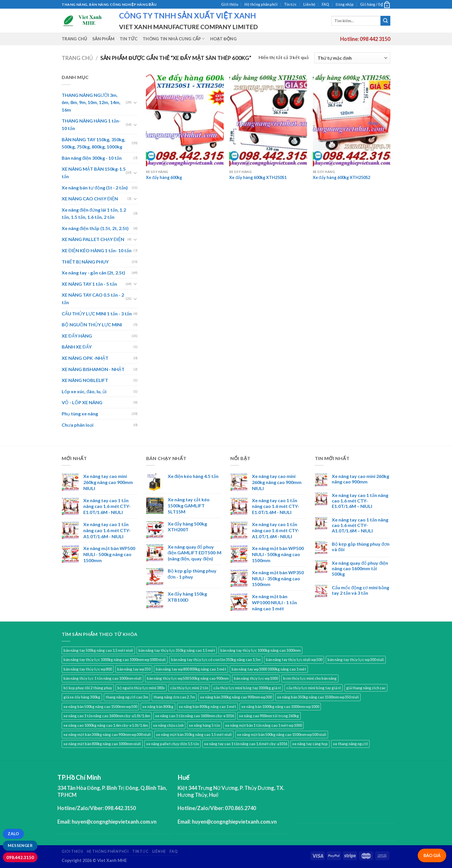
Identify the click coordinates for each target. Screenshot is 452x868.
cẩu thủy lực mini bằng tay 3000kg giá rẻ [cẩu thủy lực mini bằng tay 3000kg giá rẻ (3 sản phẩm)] (247, 688)
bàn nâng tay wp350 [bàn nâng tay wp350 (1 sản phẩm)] (134, 669)
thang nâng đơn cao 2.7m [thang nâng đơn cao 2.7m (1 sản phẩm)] (174, 697)
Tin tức (290, 4)
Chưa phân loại (78, 425)
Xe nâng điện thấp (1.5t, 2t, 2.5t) (95, 228)
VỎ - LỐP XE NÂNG (82, 402)
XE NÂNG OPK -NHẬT (85, 358)
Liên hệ (309, 4)
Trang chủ (74, 39)
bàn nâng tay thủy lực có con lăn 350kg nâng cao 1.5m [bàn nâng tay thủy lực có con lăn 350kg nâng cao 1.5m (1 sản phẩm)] (216, 660)
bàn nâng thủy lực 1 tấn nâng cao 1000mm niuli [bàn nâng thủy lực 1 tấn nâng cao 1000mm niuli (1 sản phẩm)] (102, 678)
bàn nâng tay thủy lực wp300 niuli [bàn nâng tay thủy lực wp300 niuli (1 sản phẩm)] (356, 660)
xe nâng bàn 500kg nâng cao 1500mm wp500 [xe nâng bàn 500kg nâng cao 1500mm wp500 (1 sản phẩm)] (100, 707)
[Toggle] (135, 102)
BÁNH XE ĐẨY (77, 347)
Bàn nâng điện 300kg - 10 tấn (92, 158)
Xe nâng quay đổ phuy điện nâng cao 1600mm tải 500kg (360, 568)
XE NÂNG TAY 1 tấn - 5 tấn (89, 284)
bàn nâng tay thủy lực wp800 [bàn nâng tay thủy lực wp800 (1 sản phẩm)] (88, 669)
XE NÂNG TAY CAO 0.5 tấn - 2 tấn (93, 299)
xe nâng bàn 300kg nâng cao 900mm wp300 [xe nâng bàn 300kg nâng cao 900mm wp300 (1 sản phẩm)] (236, 697)
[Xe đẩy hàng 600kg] (185, 120)
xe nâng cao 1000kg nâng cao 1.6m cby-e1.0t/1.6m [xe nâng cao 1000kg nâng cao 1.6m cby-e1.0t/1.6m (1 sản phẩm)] (106, 725)
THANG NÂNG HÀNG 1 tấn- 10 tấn (91, 124)
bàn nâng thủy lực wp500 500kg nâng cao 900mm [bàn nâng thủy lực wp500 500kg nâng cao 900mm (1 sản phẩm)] (188, 678)
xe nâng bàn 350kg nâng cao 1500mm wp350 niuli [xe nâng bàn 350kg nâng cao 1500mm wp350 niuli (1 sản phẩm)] (318, 697)
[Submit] (385, 21)
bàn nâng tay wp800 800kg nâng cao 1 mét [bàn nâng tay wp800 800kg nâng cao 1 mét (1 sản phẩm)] (191, 669)
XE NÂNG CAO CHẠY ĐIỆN (90, 198)
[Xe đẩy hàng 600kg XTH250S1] (268, 120)
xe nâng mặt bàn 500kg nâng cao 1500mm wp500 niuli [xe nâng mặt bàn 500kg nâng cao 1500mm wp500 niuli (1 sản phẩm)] (282, 735)
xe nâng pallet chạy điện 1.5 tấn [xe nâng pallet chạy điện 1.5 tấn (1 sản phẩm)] (173, 744)
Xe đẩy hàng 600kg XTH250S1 (258, 177)
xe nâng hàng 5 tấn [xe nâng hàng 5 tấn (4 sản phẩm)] (204, 725)
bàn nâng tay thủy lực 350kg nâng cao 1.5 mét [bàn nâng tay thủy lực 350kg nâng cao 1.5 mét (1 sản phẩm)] (177, 650)
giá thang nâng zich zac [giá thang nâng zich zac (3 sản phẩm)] (366, 688)
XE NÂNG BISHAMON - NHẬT (93, 369)
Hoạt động (223, 39)
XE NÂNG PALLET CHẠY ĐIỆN (93, 239)
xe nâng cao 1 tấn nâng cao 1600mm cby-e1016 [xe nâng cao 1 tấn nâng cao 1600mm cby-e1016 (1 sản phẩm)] (194, 716)
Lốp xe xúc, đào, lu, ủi (84, 391)
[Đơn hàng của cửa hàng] (352, 58)
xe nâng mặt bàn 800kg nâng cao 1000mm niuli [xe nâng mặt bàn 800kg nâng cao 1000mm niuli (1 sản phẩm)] (102, 744)
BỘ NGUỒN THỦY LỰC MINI (92, 324)
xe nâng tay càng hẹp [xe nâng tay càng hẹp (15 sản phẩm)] (310, 744)
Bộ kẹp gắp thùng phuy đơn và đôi (361, 547)
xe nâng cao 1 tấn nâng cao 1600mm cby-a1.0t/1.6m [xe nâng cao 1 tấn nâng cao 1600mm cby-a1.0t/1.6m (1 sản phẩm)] (107, 716)
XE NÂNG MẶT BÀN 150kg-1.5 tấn (94, 173)
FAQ (325, 4)
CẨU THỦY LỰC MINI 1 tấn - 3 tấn (97, 314)
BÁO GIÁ (432, 855)
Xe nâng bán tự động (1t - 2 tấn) (95, 188)
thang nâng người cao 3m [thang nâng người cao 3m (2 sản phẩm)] (127, 697)
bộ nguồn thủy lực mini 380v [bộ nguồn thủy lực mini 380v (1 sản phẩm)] (141, 688)
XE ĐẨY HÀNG (77, 336)
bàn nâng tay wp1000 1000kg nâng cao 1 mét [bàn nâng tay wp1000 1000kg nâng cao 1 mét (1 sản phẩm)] (269, 669)
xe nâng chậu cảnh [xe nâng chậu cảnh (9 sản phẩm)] (168, 725)
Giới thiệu (230, 4)
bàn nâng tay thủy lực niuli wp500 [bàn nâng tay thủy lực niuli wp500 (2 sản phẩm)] (294, 660)
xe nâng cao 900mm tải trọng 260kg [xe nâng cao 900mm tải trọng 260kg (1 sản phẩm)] (269, 716)
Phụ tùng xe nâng (80, 414)
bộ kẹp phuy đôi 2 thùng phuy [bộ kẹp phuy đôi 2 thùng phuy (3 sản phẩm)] (88, 688)
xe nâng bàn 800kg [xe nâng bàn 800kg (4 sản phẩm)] (158, 707)
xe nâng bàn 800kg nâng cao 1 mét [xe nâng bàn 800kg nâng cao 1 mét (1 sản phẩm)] (207, 707)
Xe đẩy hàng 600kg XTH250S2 (341, 177)
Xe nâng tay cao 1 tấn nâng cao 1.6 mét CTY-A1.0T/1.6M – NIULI (360, 525)
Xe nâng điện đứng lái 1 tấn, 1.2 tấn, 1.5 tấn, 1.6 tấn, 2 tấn (94, 213)
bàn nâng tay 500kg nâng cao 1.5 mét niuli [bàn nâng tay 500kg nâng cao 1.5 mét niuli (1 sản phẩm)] (98, 650)
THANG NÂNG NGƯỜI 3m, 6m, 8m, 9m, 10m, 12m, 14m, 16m (91, 102)
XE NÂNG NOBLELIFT (85, 380)
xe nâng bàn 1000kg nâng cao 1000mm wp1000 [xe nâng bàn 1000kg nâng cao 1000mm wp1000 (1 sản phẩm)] (280, 707)
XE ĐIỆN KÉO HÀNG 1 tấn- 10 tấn (97, 250)
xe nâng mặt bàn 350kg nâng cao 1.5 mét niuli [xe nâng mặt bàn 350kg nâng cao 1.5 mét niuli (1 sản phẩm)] (194, 735)
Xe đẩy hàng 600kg (164, 177)
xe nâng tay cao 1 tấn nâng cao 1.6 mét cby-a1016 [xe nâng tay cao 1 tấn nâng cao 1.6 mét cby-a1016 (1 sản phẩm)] (246, 744)
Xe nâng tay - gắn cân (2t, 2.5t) (93, 273)
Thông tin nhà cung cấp (174, 39)
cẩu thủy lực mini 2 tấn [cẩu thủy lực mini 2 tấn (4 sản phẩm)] (189, 688)
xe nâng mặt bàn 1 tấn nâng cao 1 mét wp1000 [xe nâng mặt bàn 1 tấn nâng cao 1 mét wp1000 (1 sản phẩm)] (263, 725)
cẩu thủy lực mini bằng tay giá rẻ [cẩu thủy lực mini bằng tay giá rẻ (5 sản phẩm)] (314, 688)
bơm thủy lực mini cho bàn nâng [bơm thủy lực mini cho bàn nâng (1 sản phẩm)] (310, 678)
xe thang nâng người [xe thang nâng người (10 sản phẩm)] (350, 744)
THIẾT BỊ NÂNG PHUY (85, 262)
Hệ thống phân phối (261, 4)
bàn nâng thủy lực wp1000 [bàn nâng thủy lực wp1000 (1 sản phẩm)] (256, 678)
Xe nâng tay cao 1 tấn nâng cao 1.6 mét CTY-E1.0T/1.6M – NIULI (360, 501)
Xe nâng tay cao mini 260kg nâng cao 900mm (360, 479)
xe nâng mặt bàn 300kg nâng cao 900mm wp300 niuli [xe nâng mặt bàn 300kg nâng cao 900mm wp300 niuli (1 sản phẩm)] (107, 735)
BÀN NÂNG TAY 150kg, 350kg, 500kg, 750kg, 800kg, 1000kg (94, 143)
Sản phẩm (103, 39)
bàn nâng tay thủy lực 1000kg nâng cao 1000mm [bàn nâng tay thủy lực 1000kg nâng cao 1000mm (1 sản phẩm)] (260, 650)
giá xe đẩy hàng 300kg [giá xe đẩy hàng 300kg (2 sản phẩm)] (82, 697)
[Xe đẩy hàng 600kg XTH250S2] (352, 120)
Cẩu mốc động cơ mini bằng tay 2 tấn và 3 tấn (360, 590)
